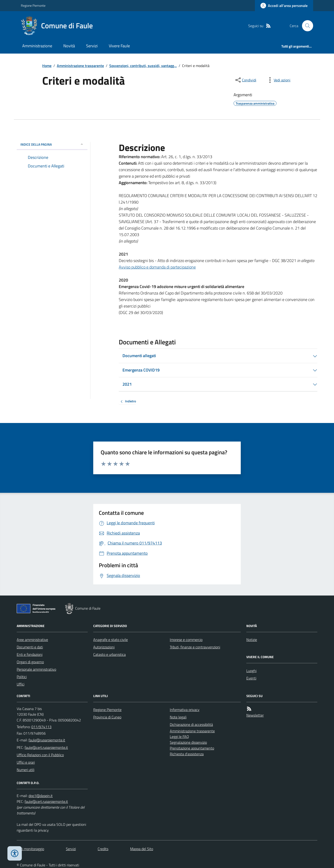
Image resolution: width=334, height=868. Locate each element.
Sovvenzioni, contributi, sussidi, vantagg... (143, 66)
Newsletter (255, 715)
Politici (22, 677)
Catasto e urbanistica (109, 654)
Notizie (252, 640)
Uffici (21, 684)
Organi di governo (30, 662)
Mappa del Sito (142, 849)
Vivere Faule (119, 46)
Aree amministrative (32, 640)
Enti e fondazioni (30, 654)
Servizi (92, 46)
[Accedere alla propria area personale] (284, 6)
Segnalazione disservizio (188, 742)
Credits (103, 849)
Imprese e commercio (186, 640)
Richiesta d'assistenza (187, 754)
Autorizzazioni (104, 647)
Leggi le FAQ (179, 737)
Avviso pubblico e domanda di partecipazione (157, 267)
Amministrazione (37, 46)
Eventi (251, 678)
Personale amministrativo (36, 669)
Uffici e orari (26, 762)
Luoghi (251, 671)
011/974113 (41, 727)
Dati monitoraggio (30, 849)
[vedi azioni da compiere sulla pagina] (278, 80)
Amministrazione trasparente (80, 66)
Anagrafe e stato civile (111, 640)
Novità (69, 46)
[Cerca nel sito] (306, 26)
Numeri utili (26, 770)
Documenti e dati (30, 647)
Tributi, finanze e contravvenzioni (195, 647)
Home (47, 66)
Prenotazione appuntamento (192, 748)
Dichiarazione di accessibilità (191, 724)
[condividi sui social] (245, 80)
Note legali (178, 717)
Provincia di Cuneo (107, 717)
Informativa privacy (185, 710)
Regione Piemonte (33, 5)
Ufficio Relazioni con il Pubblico (40, 755)
